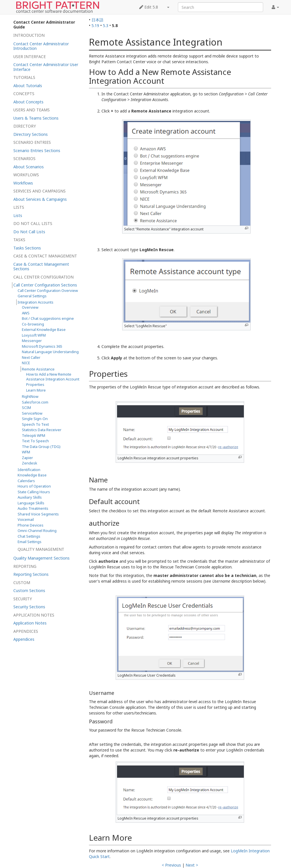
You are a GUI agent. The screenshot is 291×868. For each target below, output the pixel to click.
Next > (192, 865)
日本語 (97, 20)
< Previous (171, 865)
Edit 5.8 (149, 7)
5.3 (106, 25)
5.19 (95, 25)
